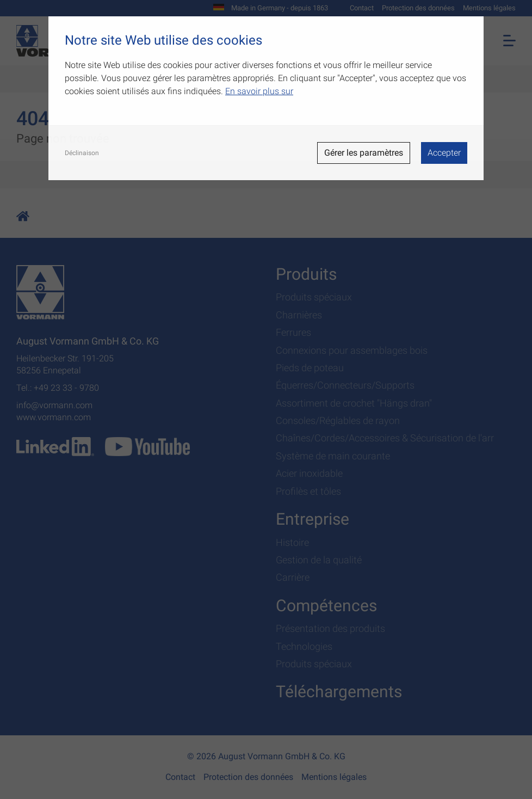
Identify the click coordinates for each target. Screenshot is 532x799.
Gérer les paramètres (364, 153)
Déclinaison (82, 153)
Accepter (444, 153)
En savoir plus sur (259, 91)
